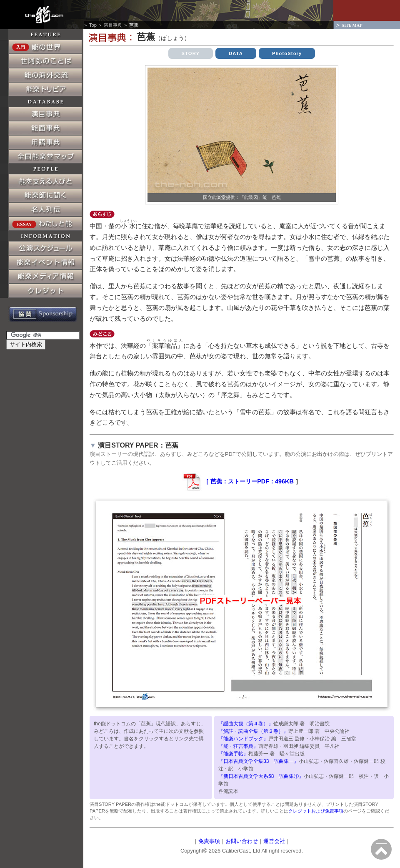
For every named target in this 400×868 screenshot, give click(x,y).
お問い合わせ (242, 841)
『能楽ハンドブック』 (243, 739)
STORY (191, 53)
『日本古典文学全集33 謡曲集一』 (259, 761)
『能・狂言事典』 (238, 746)
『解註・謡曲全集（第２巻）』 (253, 731)
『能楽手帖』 (233, 754)
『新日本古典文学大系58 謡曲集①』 (261, 776)
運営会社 (274, 841)
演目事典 (113, 25)
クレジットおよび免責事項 (316, 811)
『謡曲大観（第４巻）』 (246, 724)
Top (93, 25)
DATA (236, 53)
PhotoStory (287, 53)
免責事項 (209, 841)
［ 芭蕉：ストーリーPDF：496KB (238, 481)
